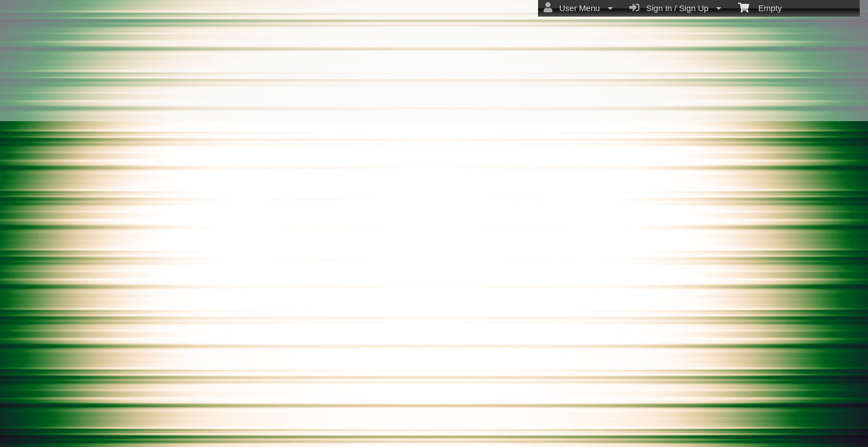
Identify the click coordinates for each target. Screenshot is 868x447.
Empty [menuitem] (760, 7)
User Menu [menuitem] (578, 8)
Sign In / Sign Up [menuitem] (675, 8)
